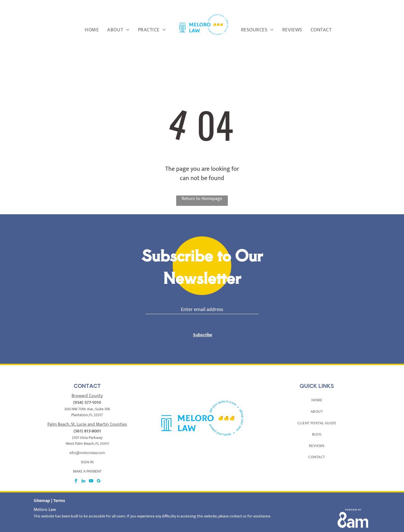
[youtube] (91, 475)
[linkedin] (83, 475)
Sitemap (42, 494)
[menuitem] (92, 30)
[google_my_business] (99, 475)
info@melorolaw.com (87, 446)
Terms (59, 494)
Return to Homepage (202, 199)
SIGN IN (87, 455)
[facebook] (76, 475)
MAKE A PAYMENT (87, 465)
